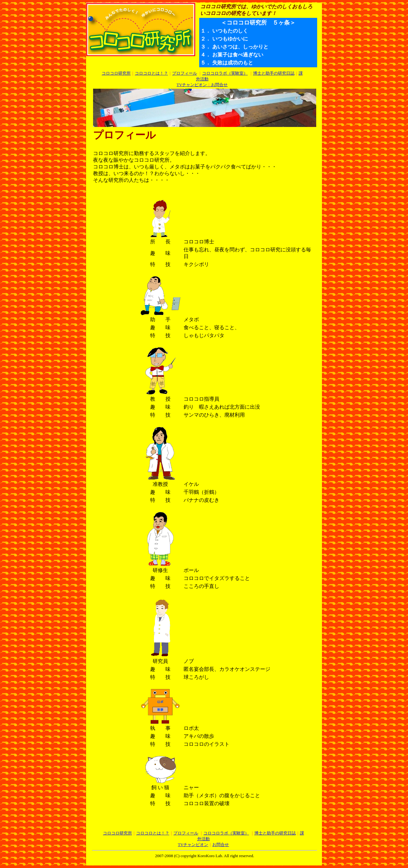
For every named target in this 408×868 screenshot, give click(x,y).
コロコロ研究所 (116, 73)
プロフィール (185, 73)
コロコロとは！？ (151, 73)
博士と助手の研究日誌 (274, 73)
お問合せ (217, 85)
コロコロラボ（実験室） (225, 73)
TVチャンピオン (192, 85)
